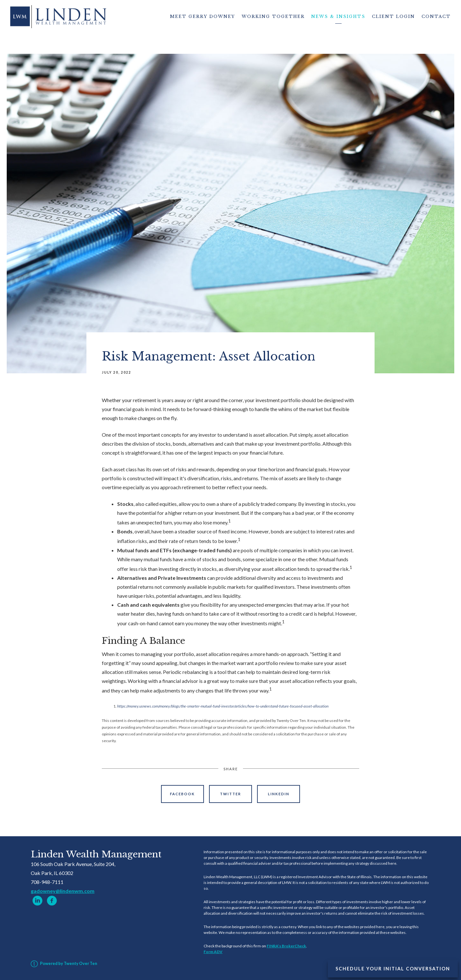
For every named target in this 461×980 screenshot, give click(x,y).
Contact (436, 16)
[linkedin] (37, 901)
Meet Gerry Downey (202, 16)
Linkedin (279, 794)
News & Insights (338, 16)
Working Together (273, 16)
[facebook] (52, 901)
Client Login (393, 16)
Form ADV (213, 952)
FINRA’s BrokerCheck (286, 946)
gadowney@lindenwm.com (63, 891)
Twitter (230, 794)
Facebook (182, 794)
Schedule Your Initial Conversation (393, 969)
